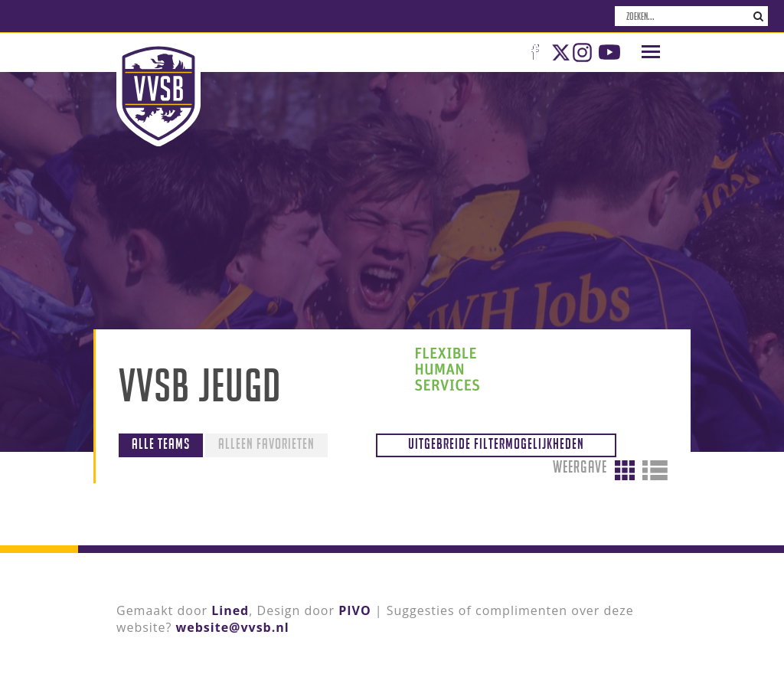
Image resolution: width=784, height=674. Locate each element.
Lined (230, 610)
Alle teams (161, 443)
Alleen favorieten (266, 443)
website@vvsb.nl (233, 627)
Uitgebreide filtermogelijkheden (496, 443)
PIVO (354, 610)
